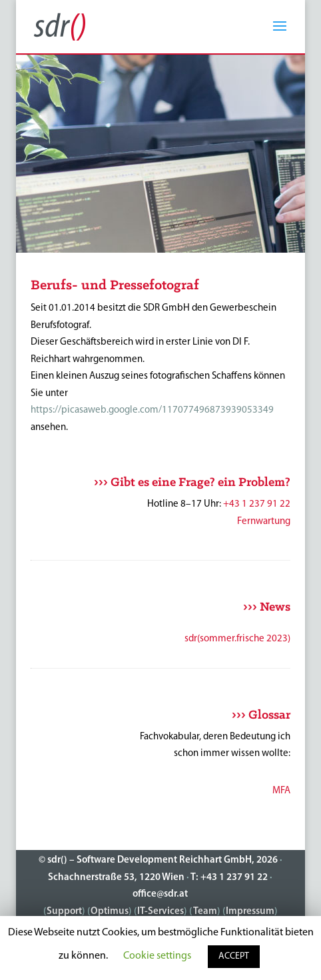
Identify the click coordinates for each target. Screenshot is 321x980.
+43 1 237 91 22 (257, 504)
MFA (281, 791)
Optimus (110, 912)
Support (64, 912)
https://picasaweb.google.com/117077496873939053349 (152, 410)
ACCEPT (234, 956)
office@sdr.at (160, 894)
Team (205, 912)
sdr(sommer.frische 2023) (237, 639)
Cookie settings (157, 956)
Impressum (250, 912)
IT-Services (160, 912)
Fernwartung (264, 522)
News (275, 607)
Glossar (269, 715)
